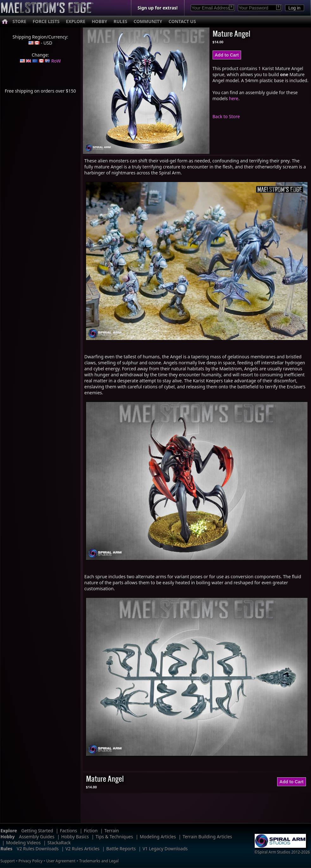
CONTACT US (182, 21)
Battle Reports (121, 849)
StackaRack (59, 843)
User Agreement (61, 861)
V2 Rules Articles (83, 849)
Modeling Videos (23, 843)
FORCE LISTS (46, 21)
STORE (20, 21)
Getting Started (37, 831)
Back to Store (226, 116)
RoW (56, 61)
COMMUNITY (148, 21)
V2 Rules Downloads (38, 849)
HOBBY (100, 21)
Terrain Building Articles (207, 837)
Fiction (91, 831)
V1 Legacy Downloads (165, 849)
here (234, 98)
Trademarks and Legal (99, 861)
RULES (120, 21)
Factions (68, 831)
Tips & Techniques (114, 837)
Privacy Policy (31, 861)
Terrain (112, 831)
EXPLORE (76, 21)
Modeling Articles (158, 837)
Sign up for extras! (158, 8)
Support (8, 861)
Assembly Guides (37, 837)
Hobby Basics (75, 837)
